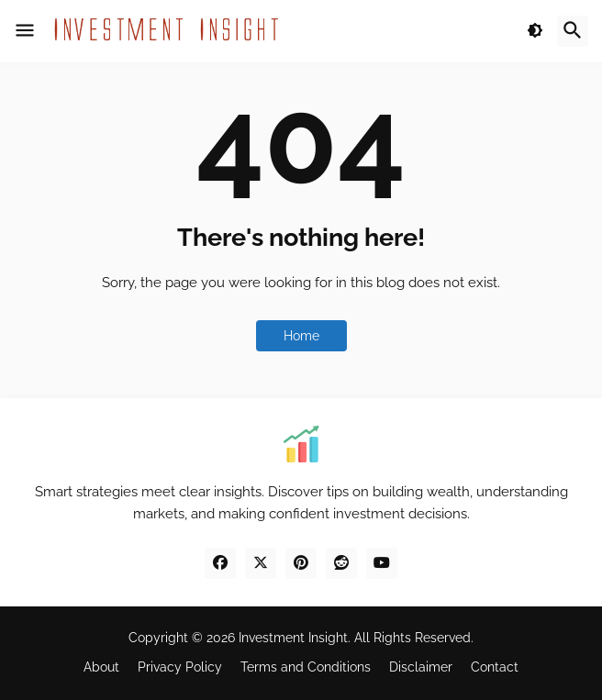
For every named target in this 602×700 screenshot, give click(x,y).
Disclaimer (421, 667)
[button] (25, 31)
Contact (495, 667)
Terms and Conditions (306, 667)
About (101, 667)
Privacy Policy (180, 667)
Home (301, 336)
